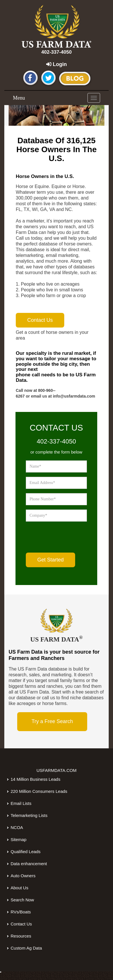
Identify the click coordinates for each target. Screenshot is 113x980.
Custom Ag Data (26, 948)
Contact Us (21, 924)
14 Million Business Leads (35, 779)
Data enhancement (29, 864)
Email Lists (21, 803)
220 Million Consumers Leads (39, 791)
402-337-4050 (57, 52)
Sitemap (18, 839)
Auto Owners (23, 876)
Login (57, 64)
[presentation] (69, 537)
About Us (20, 888)
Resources (21, 936)
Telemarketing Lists (29, 815)
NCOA (17, 827)
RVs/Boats (21, 912)
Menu (19, 98)
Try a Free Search (52, 721)
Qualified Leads (26, 852)
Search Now (22, 900)
